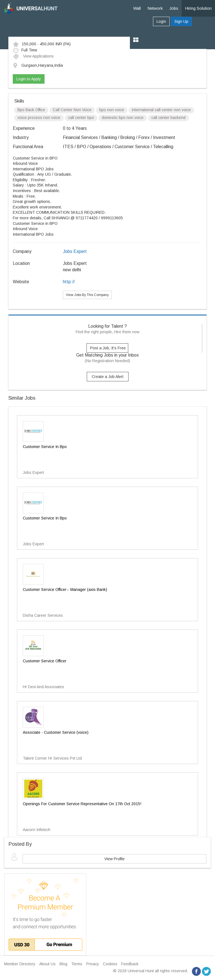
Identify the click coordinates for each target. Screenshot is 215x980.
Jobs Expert (75, 251)
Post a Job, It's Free (108, 348)
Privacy (93, 964)
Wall (137, 8)
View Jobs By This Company (87, 295)
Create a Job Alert (108, 377)
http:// (69, 282)
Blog (63, 964)
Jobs (174, 8)
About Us (47, 964)
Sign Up (181, 21)
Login (161, 21)
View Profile (114, 859)
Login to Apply (29, 79)
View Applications (33, 56)
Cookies (110, 964)
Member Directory (20, 964)
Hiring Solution (198, 8)
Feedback (130, 964)
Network (155, 8)
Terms (77, 964)
